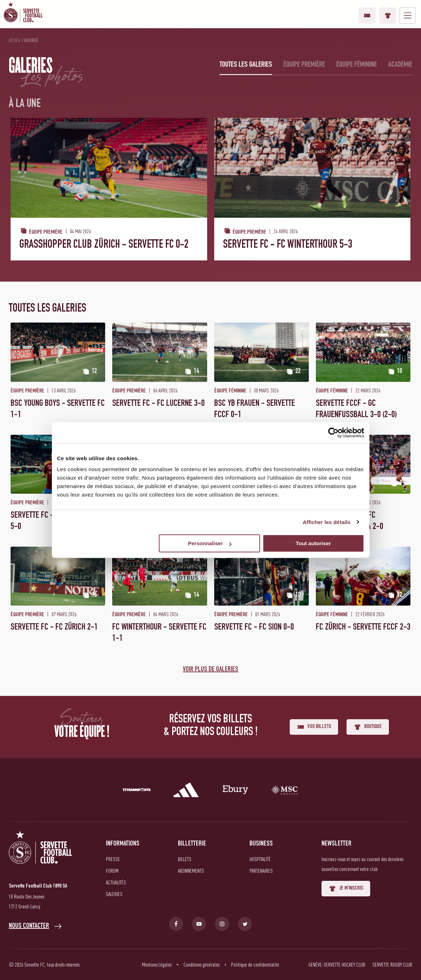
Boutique (388, 16)
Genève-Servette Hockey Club (337, 964)
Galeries (114, 894)
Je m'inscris (346, 889)
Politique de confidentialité (255, 964)
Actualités (116, 882)
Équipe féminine (357, 65)
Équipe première (304, 65)
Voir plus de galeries (210, 670)
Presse (113, 859)
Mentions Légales (157, 964)
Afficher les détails (327, 522)
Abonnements (191, 871)
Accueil (15, 40)
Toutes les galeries (246, 65)
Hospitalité (260, 859)
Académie (400, 65)
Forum (112, 871)
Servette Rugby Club (392, 964)
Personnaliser (210, 543)
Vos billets (367, 16)
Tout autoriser (313, 543)
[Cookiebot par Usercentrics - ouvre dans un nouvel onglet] (333, 433)
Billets (185, 859)
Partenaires (261, 871)
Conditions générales (202, 964)
